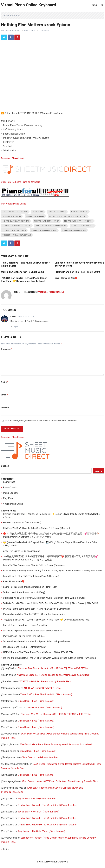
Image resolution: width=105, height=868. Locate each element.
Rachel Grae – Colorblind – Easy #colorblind (26, 625)
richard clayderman (35, 216)
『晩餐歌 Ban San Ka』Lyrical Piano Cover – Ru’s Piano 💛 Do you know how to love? (47, 620)
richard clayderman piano (14, 230)
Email (4, 395)
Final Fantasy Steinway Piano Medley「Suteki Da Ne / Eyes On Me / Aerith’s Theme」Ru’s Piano (52, 571)
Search (5, 466)
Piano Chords (10, 487)
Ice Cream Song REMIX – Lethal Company (24, 647)
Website (5, 408)
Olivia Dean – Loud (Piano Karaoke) (36, 701)
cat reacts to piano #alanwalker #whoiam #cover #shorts (32, 631)
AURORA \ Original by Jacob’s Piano (42, 688)
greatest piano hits (57, 212)
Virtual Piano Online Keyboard (29, 5)
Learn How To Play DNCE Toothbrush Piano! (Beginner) (31, 576)
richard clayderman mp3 (82, 226)
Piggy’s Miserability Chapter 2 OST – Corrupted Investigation (34, 614)
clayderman (38, 212)
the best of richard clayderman (17, 235)
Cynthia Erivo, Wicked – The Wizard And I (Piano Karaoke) (47, 805)
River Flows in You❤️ (66, 278)
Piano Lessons (11, 493)
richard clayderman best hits (16, 221)
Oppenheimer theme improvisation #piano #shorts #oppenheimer (37, 641)
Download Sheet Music (13, 158)
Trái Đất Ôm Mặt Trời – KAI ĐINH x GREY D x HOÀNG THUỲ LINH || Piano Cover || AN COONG (51, 603)
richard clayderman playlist (44, 230)
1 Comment (45, 30)
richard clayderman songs (74, 230)
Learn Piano (9, 482)
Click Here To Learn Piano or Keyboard (21, 182)
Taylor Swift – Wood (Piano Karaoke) (37, 799)
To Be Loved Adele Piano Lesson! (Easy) (24, 592)
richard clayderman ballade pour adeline (68, 216)
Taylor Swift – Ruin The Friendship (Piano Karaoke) (46, 694)
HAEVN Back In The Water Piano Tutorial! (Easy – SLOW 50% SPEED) (38, 652)
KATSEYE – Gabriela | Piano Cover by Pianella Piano (45, 682)
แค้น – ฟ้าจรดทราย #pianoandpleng (22, 551)
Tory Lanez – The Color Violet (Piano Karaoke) (41, 831)
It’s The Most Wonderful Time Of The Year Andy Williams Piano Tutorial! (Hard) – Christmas (49, 658)
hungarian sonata (79, 212)
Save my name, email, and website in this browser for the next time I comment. (41, 421)
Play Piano (16, 16)
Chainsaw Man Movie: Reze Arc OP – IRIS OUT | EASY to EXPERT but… (54, 668)
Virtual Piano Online (11, 30)
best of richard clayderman (15, 212)
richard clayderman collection (16, 226)
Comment (7, 349)
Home (6, 16)
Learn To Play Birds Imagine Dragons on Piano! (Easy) (31, 587)
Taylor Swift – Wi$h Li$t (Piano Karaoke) (39, 812)
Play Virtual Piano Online (14, 204)
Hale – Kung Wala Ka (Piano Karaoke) (22, 523)
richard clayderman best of (47, 221)
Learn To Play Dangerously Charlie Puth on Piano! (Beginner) (34, 565)
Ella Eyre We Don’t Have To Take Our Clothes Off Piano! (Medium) (36, 528)
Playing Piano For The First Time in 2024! (77, 272)
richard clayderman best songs (78, 221)
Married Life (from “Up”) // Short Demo (23, 272)
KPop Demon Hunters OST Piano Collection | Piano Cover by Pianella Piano (60, 781)
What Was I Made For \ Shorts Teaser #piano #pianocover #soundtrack (53, 675)
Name (5, 382)
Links (6, 849)
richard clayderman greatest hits (51, 226)
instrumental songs (12, 216)
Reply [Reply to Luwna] (15, 327)
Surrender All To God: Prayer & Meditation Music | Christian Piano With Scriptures (44, 598)
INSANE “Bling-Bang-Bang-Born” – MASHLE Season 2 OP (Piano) (36, 609)
